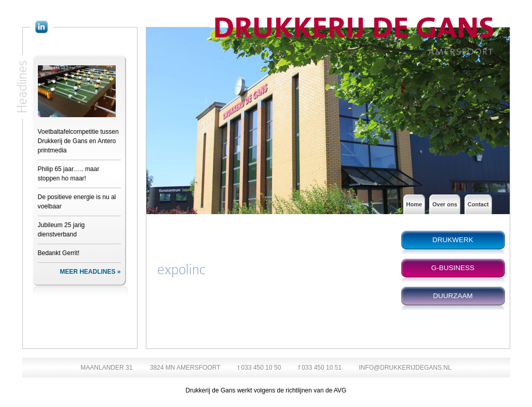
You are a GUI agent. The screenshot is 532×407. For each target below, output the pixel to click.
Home (414, 204)
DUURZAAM (453, 296)
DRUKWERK (453, 240)
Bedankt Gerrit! (59, 253)
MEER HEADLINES (87, 272)
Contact (478, 204)
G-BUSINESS (453, 268)
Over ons (445, 204)
